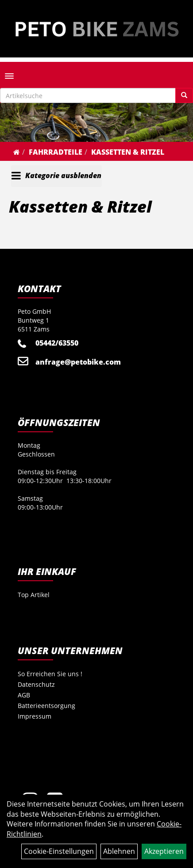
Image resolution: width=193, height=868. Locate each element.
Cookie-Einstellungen (59, 851)
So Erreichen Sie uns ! (50, 674)
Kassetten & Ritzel (128, 152)
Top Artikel (34, 595)
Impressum (35, 716)
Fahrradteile (56, 152)
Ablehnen (119, 851)
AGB (24, 695)
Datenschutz (36, 684)
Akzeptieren (164, 851)
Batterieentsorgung (46, 706)
